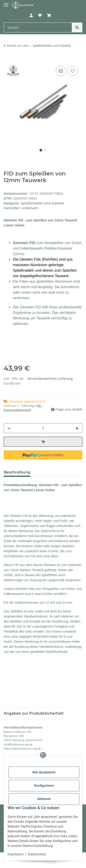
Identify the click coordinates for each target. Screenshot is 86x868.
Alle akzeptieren (44, 772)
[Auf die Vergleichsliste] (61, 71)
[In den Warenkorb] (7, 60)
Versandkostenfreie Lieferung (50, 379)
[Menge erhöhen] (77, 428)
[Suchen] (77, 27)
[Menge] (43, 428)
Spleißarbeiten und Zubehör (43, 203)
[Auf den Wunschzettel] (73, 71)
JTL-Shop (51, 862)
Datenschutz (37, 854)
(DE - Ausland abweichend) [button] (23, 408)
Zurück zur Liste (18, 45)
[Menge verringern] (9, 428)
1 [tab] (41, 150)
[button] (31, 15)
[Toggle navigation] (6, 3)
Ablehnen (44, 799)
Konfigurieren (44, 786)
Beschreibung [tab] (17, 472)
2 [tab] (45, 150)
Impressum (16, 854)
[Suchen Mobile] (38, 27)
